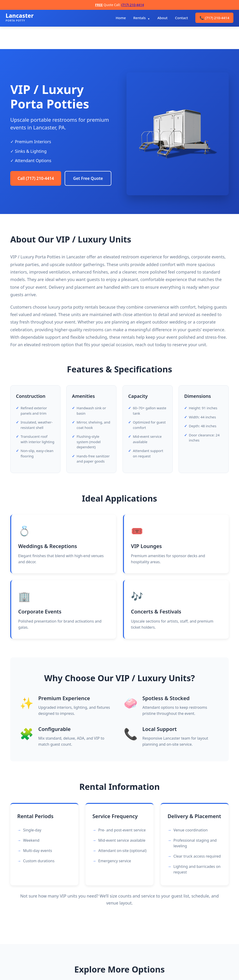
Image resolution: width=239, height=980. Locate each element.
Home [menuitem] (121, 18)
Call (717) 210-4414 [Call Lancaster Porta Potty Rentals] (37, 169)
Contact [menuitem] (182, 18)
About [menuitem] (162, 18)
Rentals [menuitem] (139, 18)
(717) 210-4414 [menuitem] (214, 18)
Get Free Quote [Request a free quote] (34, 188)
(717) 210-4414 (133, 5)
